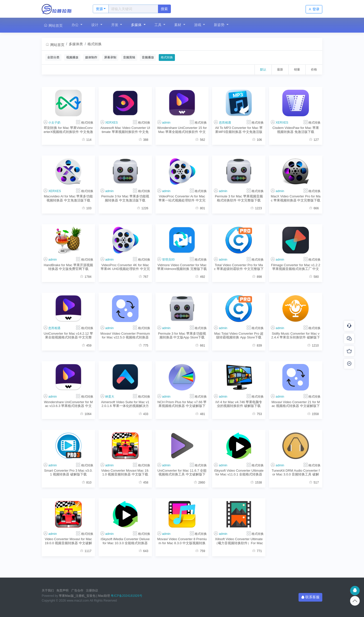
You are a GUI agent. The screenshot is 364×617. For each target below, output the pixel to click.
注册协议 (92, 590)
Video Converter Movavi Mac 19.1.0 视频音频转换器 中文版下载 (125, 472)
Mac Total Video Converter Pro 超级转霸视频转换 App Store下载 (239, 335)
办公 (76, 25)
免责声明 (62, 590)
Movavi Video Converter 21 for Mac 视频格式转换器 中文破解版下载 (296, 404)
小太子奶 (54, 123)
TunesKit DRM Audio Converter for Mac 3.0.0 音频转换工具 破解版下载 (296, 473)
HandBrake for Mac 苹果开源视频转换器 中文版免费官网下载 (68, 267)
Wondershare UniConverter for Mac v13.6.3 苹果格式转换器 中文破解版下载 (68, 404)
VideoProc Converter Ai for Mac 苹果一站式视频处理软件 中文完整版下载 (182, 198)
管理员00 (168, 260)
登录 (314, 9)
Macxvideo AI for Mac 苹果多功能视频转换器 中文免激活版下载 (68, 198)
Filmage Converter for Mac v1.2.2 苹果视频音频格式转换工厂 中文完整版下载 (296, 267)
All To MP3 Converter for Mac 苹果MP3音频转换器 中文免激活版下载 (239, 130)
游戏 (198, 25)
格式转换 (95, 44)
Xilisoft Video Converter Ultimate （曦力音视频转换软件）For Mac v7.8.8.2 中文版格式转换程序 (239, 541)
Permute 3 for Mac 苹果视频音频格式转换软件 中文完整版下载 (239, 198)
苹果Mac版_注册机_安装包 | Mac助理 (84, 596)
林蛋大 (110, 397)
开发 (115, 25)
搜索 (164, 9)
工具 (158, 25)
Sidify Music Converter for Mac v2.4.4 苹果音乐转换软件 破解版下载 (295, 336)
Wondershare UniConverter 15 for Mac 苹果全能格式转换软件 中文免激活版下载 (182, 130)
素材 (178, 25)
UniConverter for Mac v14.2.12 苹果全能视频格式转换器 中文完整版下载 (68, 336)
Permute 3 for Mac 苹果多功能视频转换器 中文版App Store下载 (182, 335)
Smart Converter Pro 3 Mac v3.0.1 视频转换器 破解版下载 (69, 472)
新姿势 (220, 25)
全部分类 (53, 57)
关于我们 (48, 590)
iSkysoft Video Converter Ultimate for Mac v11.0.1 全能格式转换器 (239, 472)
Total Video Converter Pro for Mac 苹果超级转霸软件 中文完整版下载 (239, 267)
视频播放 (72, 57)
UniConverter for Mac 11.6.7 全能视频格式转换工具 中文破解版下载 (182, 473)
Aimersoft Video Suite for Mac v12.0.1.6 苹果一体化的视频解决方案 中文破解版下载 (125, 404)
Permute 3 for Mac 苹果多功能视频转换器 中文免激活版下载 (125, 198)
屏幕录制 (110, 57)
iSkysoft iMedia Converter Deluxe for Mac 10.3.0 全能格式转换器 (125, 541)
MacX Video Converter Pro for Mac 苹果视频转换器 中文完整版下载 (295, 198)
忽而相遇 (225, 123)
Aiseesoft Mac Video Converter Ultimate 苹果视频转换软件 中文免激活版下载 (125, 130)
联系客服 (310, 597)
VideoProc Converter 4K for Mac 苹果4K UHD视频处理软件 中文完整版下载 (125, 267)
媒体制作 (91, 57)
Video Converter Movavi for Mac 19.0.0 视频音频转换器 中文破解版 (68, 541)
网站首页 (53, 25)
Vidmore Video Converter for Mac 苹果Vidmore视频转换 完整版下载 (182, 267)
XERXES (111, 123)
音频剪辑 (129, 57)
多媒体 (137, 25)
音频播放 (148, 57)
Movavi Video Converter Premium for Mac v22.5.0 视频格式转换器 (125, 335)
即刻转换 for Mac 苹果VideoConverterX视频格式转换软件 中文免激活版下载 (68, 130)
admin (166, 123)
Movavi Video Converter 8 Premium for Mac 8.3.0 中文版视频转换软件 (182, 541)
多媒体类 (76, 44)
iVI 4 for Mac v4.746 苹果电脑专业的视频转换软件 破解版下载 (239, 404)
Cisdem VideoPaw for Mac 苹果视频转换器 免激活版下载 (296, 130)
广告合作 (77, 590)
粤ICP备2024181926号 (127, 596)
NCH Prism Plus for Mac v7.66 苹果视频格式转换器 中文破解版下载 (182, 404)
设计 (95, 25)
